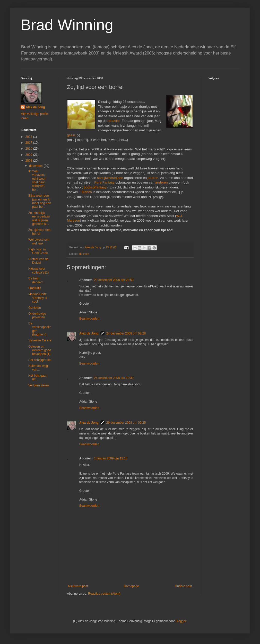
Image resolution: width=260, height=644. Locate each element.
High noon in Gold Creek (38, 251)
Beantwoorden (89, 319)
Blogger (181, 621)
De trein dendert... (37, 280)
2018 (29, 137)
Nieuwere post (78, 586)
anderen (161, 182)
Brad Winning (67, 25)
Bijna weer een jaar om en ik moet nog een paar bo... (40, 201)
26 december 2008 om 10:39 (114, 378)
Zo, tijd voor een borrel (39, 232)
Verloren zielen (38, 385)
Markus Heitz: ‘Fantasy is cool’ (38, 298)
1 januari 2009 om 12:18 (111, 458)
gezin (71, 135)
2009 (29, 155)
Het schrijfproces (40, 360)
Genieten (35, 308)
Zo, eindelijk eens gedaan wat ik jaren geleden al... (39, 218)
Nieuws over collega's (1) (38, 270)
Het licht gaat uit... (37, 377)
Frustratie (35, 288)
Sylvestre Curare (40, 340)
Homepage (131, 586)
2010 (29, 149)
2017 (29, 143)
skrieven (84, 254)
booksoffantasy (95, 187)
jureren (153, 178)
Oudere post (183, 586)
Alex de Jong (89, 333)
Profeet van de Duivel (38, 261)
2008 (29, 161)
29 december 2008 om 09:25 (126, 423)
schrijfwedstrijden (110, 178)
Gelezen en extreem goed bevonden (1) (40, 350)
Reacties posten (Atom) (104, 594)
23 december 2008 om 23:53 (114, 280)
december (36, 166)
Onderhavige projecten (37, 315)
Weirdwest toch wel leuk (39, 241)
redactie (114, 121)
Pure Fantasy (104, 182)
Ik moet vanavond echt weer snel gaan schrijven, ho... (37, 180)
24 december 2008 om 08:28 (126, 333)
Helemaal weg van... (38, 368)
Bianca (86, 192)
